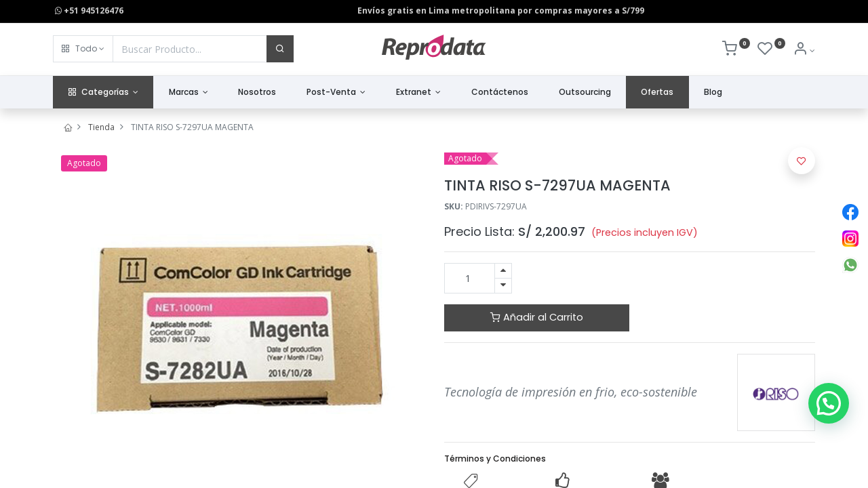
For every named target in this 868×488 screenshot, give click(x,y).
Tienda (101, 127)
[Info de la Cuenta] (804, 50)
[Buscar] (280, 49)
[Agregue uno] (503, 271)
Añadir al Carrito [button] (537, 317)
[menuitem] (257, 93)
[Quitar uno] (503, 286)
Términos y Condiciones (495, 459)
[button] (83, 49)
